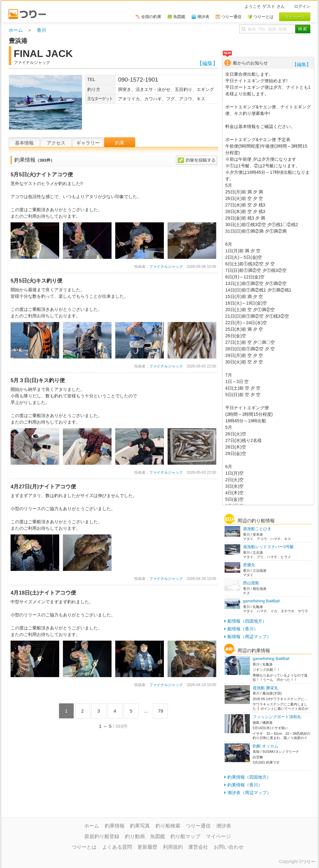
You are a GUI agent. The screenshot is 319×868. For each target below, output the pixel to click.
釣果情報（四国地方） (249, 777)
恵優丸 (249, 565)
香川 (41, 30)
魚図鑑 (158, 836)
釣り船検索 (168, 826)
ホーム (16, 30)
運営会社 (198, 847)
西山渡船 (251, 583)
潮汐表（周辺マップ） (249, 793)
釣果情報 (115, 826)
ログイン (302, 6)
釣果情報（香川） (245, 785)
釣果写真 (140, 826)
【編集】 (207, 63)
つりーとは (84, 847)
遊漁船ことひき (257, 529)
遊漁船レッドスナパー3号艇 (268, 547)
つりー (309, 861)
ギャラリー (88, 143)
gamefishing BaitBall (261, 601)
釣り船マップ (185, 836)
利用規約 (173, 847)
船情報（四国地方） (247, 621)
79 (161, 711)
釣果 (120, 143)
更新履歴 (147, 847)
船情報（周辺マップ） (249, 637)
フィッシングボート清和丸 (277, 717)
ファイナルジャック (166, 267)
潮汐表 (224, 826)
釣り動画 (135, 836)
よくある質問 (117, 847)
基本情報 (24, 143)
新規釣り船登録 (102, 836)
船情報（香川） (243, 629)
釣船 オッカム (265, 746)
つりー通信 (198, 826)
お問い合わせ (229, 847)
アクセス (56, 143)
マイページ (218, 836)
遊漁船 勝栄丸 (265, 688)
